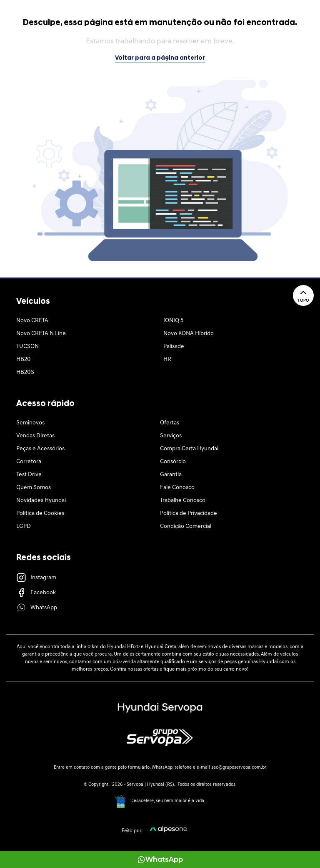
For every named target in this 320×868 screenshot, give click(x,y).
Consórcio (173, 462)
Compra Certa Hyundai (189, 449)
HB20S (25, 372)
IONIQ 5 (173, 321)
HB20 (24, 360)
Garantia (171, 475)
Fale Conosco (177, 488)
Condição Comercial (186, 526)
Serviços (171, 436)
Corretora (29, 462)
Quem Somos (34, 488)
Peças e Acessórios (40, 449)
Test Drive (29, 475)
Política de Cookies (40, 513)
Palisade (174, 347)
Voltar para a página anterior (160, 58)
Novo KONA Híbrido (189, 334)
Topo (303, 295)
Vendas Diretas (35, 436)
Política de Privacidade (189, 513)
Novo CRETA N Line (41, 334)
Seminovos (30, 423)
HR (167, 360)
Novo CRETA (32, 321)
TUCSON (27, 347)
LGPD (24, 526)
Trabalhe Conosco (183, 501)
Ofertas (170, 423)
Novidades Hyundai (41, 501)
